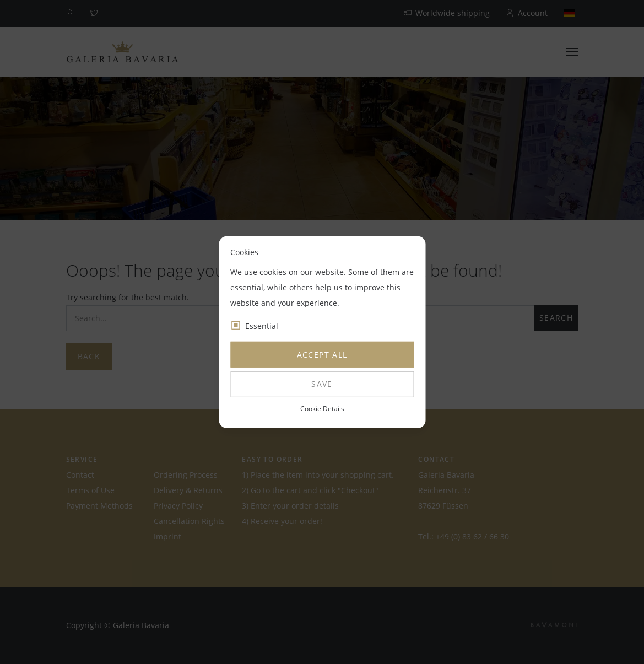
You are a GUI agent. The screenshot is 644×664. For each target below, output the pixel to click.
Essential (262, 326)
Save (322, 384)
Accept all (322, 355)
